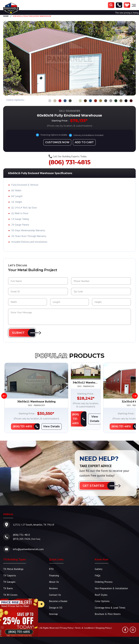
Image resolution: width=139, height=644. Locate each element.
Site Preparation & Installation (111, 588)
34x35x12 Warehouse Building (103, 402)
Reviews (53, 588)
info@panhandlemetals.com (28, 549)
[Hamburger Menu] (134, 5)
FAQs (98, 575)
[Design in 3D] (57, 142)
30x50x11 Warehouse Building (36, 402)
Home (6, 16)
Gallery (99, 569)
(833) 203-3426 (22, 539)
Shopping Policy (103, 627)
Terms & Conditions (84, 627)
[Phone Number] (119, 5)
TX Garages (9, 582)
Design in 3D (56, 607)
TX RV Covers (10, 594)
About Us (54, 582)
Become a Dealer (58, 601)
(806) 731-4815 (69, 162)
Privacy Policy (67, 627)
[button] (22, 333)
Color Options (102, 601)
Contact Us (55, 594)
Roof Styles (101, 594)
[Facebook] (125, 629)
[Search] (111, 5)
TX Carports (10, 575)
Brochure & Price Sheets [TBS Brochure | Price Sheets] (108, 613)
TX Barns (8, 588)
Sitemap (53, 613)
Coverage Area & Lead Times (110, 607)
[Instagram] (133, 629)
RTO (51, 569)
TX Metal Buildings (13, 569)
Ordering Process (104, 582)
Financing (54, 575)
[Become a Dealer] (127, 5)
